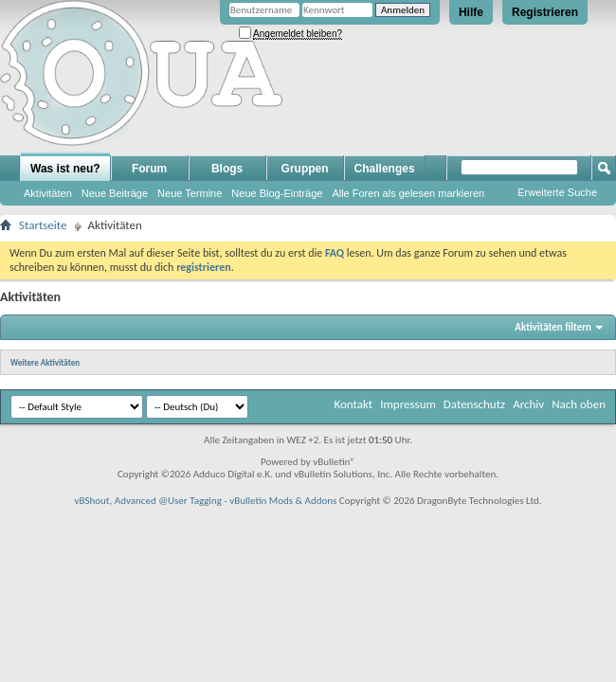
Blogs (227, 169)
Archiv (528, 404)
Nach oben (579, 404)
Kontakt (353, 404)
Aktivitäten (48, 193)
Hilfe (471, 12)
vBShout (91, 501)
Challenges (385, 169)
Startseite (43, 225)
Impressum (408, 404)
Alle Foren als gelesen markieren (408, 193)
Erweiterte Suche (557, 192)
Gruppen (305, 169)
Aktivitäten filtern (553, 327)
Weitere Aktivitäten (45, 362)
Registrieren (545, 12)
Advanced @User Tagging (168, 501)
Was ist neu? (65, 169)
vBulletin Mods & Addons (283, 501)
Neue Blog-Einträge (277, 193)
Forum (149, 169)
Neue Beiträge (115, 193)
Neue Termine (190, 193)
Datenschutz (474, 404)
